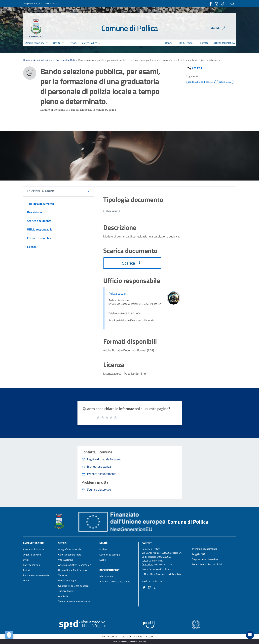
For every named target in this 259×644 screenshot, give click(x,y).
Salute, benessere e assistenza (74, 601)
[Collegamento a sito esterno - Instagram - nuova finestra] (217, 3)
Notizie (103, 549)
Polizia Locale (117, 294)
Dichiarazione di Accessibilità (207, 564)
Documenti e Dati (65, 60)
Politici (26, 570)
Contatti (147, 543)
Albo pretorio (106, 576)
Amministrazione (43, 60)
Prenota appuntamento (204, 549)
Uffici (26, 560)
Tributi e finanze (67, 591)
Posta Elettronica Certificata (156, 569)
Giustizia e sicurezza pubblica (73, 586)
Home (26, 60)
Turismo (62, 575)
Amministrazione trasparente (115, 581)
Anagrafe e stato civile (70, 549)
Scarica (132, 263)
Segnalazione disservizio (205, 559)
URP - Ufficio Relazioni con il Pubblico (161, 574)
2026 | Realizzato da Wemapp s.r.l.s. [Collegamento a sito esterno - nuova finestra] (129, 641)
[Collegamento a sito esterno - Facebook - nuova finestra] (210, 3)
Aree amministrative (34, 549)
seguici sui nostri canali (153, 581)
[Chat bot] (250, 635)
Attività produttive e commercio (75, 565)
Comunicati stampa (110, 555)
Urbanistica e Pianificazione (73, 570)
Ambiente (63, 596)
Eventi (103, 560)
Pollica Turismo (52, 3)
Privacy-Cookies (109, 636)
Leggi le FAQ (199, 554)
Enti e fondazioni (32, 565)
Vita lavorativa (66, 560)
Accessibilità (151, 636)
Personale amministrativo (37, 575)
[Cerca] (232, 4)
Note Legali (126, 636)
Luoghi (27, 580)
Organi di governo (32, 555)
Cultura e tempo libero (70, 555)
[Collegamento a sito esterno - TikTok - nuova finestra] (223, 3)
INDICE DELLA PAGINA (41, 191)
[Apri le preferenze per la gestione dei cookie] (9, 635)
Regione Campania (33, 3)
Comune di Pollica (129, 28)
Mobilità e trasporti (68, 580)
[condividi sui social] (195, 68)
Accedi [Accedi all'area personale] (219, 28)
